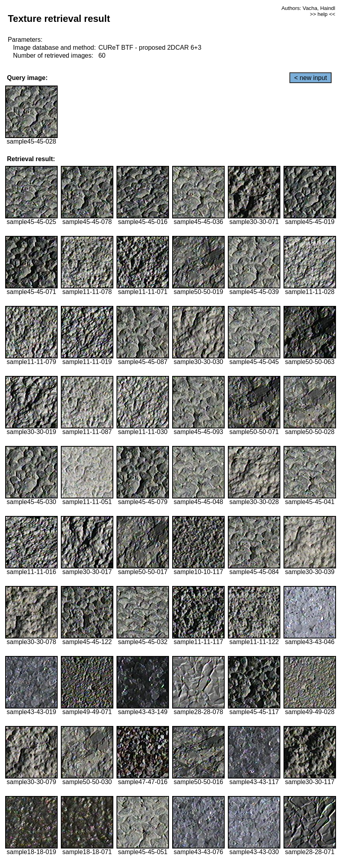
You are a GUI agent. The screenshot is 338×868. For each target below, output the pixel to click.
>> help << (322, 14)
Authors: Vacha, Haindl (308, 8)
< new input (311, 78)
